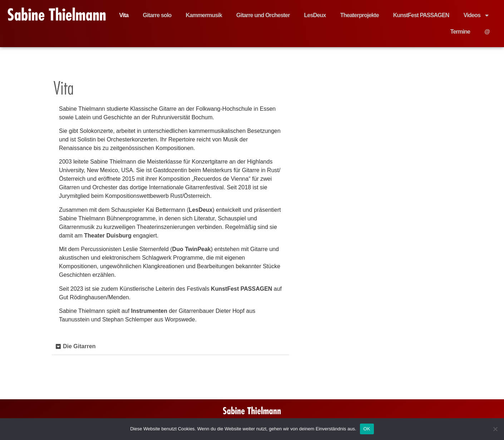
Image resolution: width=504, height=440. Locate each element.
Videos (477, 15)
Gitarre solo (157, 15)
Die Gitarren (79, 346)
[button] (171, 347)
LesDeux (315, 15)
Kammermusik (204, 15)
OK (367, 429)
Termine (460, 32)
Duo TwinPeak (192, 249)
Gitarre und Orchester (263, 15)
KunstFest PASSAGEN (421, 15)
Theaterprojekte (360, 15)
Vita (124, 15)
